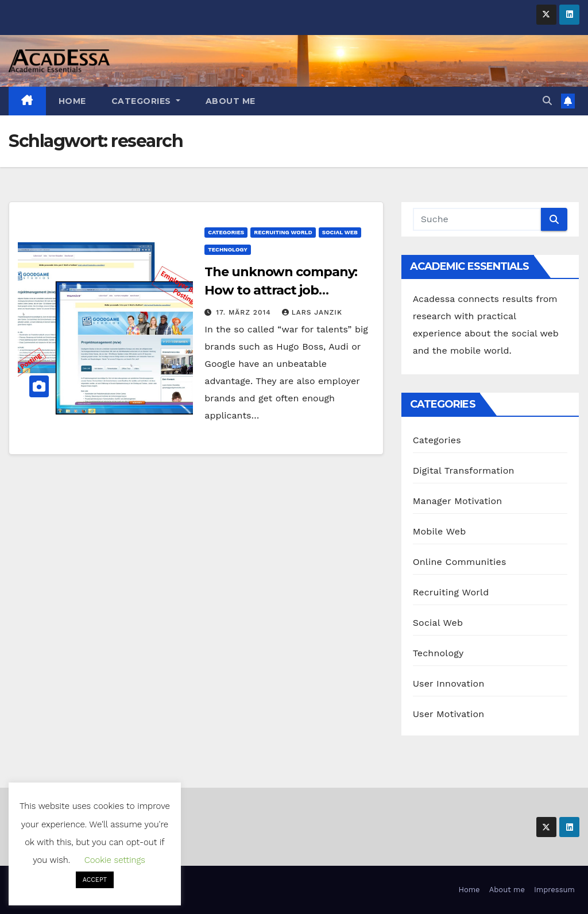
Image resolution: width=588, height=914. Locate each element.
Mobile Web (440, 531)
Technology (227, 249)
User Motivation (449, 714)
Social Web (340, 232)
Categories (146, 101)
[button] (547, 101)
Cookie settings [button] (115, 860)
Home (72, 101)
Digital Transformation (464, 470)
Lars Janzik (312, 312)
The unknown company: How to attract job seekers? (281, 290)
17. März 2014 (245, 312)
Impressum (554, 890)
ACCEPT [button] (95, 880)
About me (231, 101)
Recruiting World (283, 232)
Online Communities (460, 562)
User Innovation (449, 683)
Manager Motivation (458, 501)
